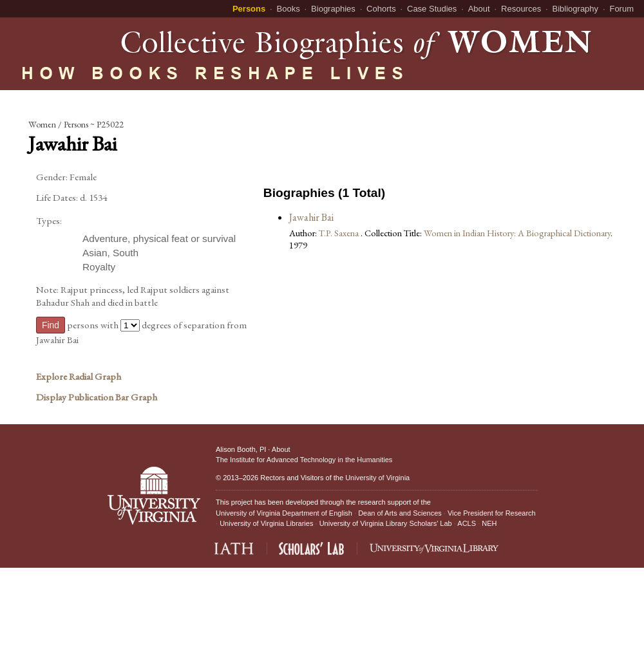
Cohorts (381, 9)
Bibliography (576, 9)
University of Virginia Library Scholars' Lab (386, 523)
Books (289, 9)
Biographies (333, 9)
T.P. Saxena (340, 233)
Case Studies (432, 9)
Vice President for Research (492, 513)
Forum (621, 9)
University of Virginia (377, 478)
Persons (249, 9)
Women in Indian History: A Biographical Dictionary (517, 233)
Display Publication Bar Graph (97, 397)
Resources (521, 9)
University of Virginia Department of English (284, 513)
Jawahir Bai (311, 217)
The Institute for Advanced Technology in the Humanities (304, 460)
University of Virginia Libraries (266, 523)
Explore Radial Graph (79, 377)
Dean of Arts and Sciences (400, 513)
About (479, 9)
